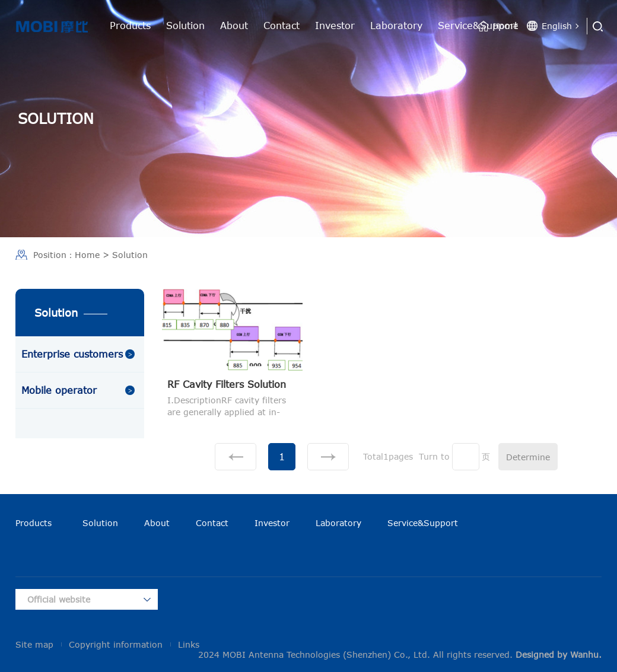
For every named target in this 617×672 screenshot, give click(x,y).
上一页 (236, 457)
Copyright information (116, 644)
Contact (282, 26)
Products (130, 26)
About (234, 26)
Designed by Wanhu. (559, 655)
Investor (335, 26)
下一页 (328, 457)
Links (189, 644)
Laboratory (396, 26)
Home (505, 26)
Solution (185, 26)
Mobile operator (59, 390)
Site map (34, 644)
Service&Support (423, 523)
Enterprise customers (72, 354)
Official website (59, 599)
